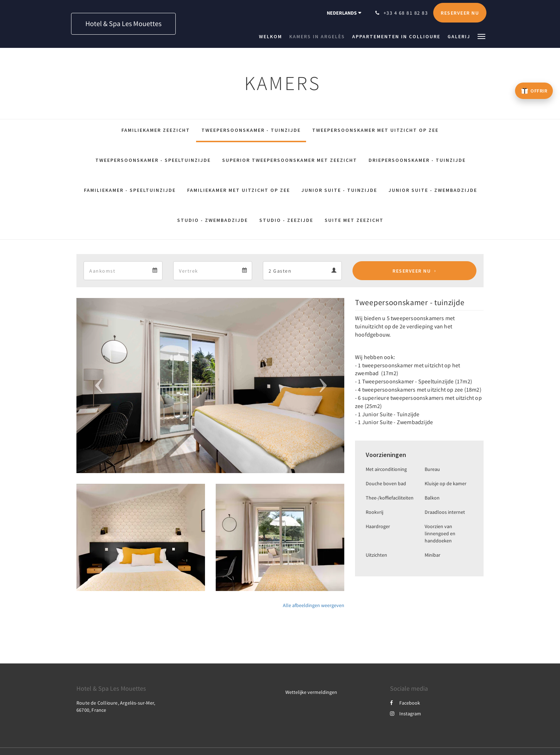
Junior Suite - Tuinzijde (339, 190)
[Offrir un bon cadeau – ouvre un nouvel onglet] (534, 91)
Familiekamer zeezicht (156, 130)
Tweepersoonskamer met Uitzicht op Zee (375, 130)
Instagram (406, 714)
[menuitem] (272, 36)
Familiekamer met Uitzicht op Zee (239, 190)
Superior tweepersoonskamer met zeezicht (290, 160)
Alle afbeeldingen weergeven (314, 605)
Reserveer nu (412, 271)
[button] (481, 36)
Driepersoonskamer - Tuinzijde (417, 160)
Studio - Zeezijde (286, 220)
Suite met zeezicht (354, 220)
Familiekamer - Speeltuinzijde (130, 190)
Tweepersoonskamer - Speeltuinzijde (153, 160)
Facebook (405, 703)
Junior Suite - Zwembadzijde (433, 190)
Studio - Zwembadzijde (212, 220)
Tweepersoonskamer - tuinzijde (251, 130)
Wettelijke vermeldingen (311, 692)
